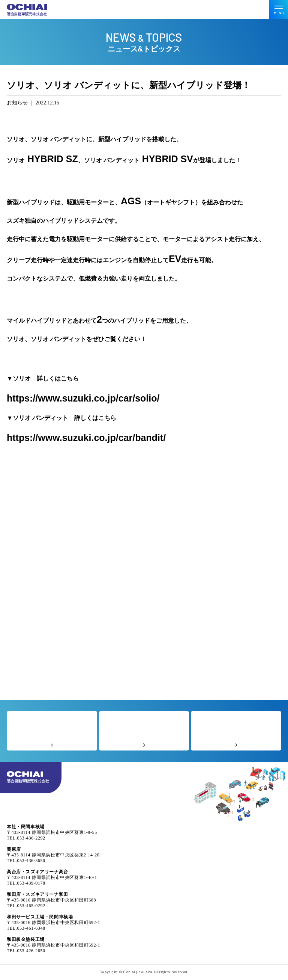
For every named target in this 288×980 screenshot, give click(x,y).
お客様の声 (144, 731)
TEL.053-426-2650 (26, 951)
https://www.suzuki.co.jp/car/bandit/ (86, 438)
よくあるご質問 (52, 731)
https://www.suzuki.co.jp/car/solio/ (83, 398)
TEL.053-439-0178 (26, 883)
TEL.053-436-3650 (26, 861)
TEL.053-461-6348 (26, 928)
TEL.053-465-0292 (26, 906)
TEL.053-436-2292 (26, 838)
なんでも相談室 (236, 731)
